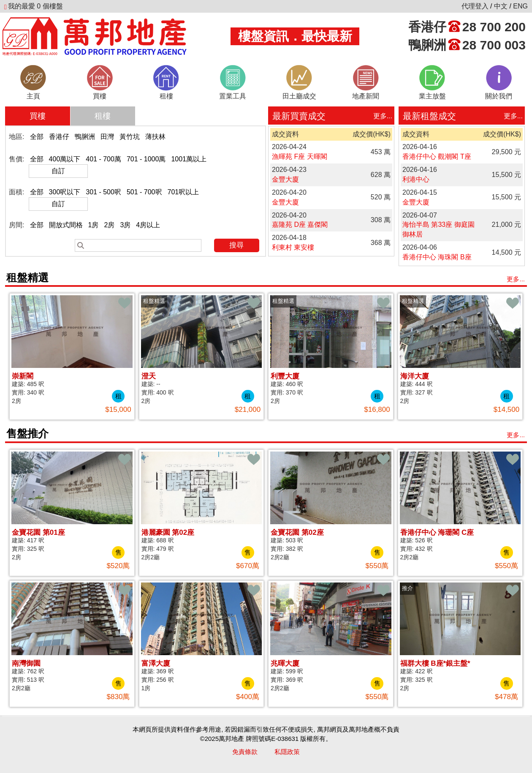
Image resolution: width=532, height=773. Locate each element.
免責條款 (245, 752)
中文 (501, 6)
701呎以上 (183, 192)
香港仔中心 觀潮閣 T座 (437, 157)
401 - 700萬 (103, 159)
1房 (94, 225)
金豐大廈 (285, 179)
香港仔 (59, 137)
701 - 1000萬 (146, 159)
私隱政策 (287, 752)
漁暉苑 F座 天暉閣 (300, 157)
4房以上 (148, 225)
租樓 (103, 116)
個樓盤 (34, 6)
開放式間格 (66, 225)
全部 (37, 137)
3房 (125, 225)
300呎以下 (65, 192)
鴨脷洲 (85, 137)
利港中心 (416, 179)
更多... (383, 116)
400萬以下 (65, 159)
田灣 (107, 137)
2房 (109, 225)
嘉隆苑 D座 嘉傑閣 (300, 225)
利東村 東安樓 (293, 247)
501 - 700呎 (144, 192)
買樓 (38, 116)
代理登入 (475, 6)
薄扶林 (155, 137)
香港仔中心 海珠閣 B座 (437, 257)
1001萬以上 (189, 159)
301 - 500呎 (103, 192)
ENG (520, 6)
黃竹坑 (130, 137)
